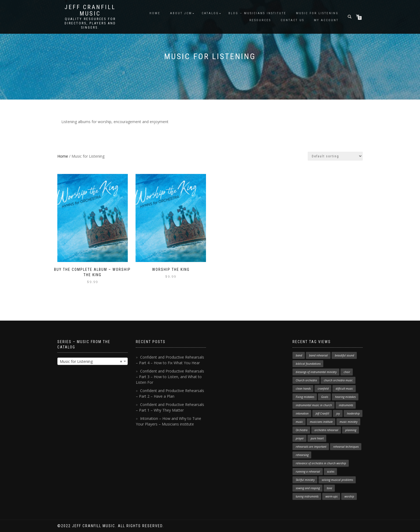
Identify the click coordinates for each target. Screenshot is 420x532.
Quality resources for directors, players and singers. (90, 23)
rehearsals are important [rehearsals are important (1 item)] (311, 447)
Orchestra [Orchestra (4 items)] (302, 430)
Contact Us (292, 20)
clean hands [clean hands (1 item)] (303, 389)
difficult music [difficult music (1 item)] (344, 389)
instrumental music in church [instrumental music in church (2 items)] (314, 405)
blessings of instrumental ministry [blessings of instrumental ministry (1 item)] (316, 372)
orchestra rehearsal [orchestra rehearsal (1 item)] (326, 430)
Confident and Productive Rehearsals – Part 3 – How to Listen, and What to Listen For (170, 377)
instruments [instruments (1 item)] (346, 405)
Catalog (210, 13)
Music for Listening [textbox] (91, 362)
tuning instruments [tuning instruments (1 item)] (307, 496)
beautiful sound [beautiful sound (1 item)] (344, 355)
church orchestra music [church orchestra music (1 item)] (338, 380)
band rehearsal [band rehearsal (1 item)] (318, 355)
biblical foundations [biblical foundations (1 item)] (308, 364)
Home (155, 13)
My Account (326, 20)
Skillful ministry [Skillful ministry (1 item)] (305, 480)
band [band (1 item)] (299, 355)
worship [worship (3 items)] (349, 496)
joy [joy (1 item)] (338, 413)
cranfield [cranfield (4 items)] (323, 389)
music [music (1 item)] (299, 422)
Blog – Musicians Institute (257, 13)
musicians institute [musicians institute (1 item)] (321, 422)
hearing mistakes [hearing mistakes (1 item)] (345, 397)
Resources (260, 20)
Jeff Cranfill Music (90, 10)
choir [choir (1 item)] (347, 372)
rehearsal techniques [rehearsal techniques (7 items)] (346, 447)
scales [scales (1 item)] (331, 472)
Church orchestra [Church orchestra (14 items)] (306, 380)
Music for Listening (317, 13)
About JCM (181, 13)
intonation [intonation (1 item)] (302, 413)
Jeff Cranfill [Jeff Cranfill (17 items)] (322, 413)
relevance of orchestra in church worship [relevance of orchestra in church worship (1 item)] (321, 463)
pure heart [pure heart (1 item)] (317, 438)
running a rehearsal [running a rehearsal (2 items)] (308, 472)
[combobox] (93, 361)
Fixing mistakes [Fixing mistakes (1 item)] (305, 397)
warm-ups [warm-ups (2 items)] (331, 496)
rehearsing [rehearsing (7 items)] (302, 455)
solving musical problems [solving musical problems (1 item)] (337, 480)
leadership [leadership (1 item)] (353, 413)
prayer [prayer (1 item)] (300, 438)
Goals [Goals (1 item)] (325, 397)
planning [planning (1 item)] (351, 430)
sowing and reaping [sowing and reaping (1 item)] (308, 488)
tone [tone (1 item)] (329, 488)
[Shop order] (335, 156)
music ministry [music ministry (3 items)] (349, 422)
